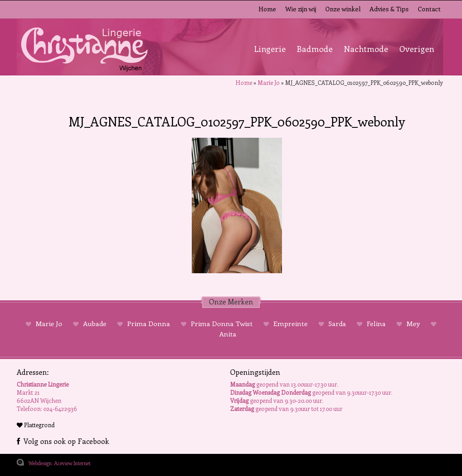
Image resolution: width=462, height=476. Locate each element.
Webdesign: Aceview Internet (60, 463)
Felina (376, 323)
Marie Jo (269, 82)
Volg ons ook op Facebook (63, 441)
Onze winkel (343, 9)
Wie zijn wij (301, 9)
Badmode (315, 49)
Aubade (95, 323)
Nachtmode (366, 49)
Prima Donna (149, 323)
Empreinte (291, 323)
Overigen (417, 49)
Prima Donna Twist (222, 323)
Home (267, 9)
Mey (413, 323)
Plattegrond (36, 425)
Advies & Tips (389, 9)
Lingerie (270, 49)
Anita (228, 334)
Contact (429, 9)
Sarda (337, 323)
